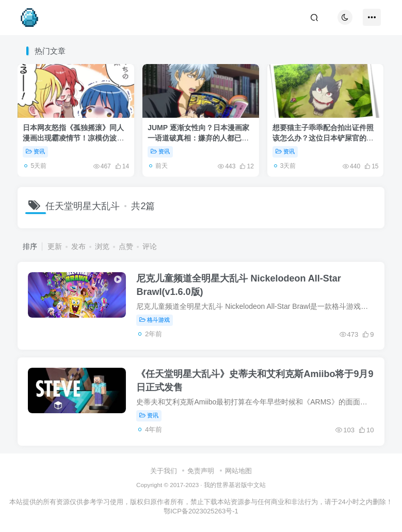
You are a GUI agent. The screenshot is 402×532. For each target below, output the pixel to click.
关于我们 (164, 471)
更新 (55, 246)
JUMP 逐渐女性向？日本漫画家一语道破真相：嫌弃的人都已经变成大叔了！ (198, 138)
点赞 (126, 246)
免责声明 (201, 471)
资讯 (35, 151)
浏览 (102, 246)
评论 (150, 246)
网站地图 (238, 471)
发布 (78, 246)
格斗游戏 (155, 320)
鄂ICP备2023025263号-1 (201, 511)
